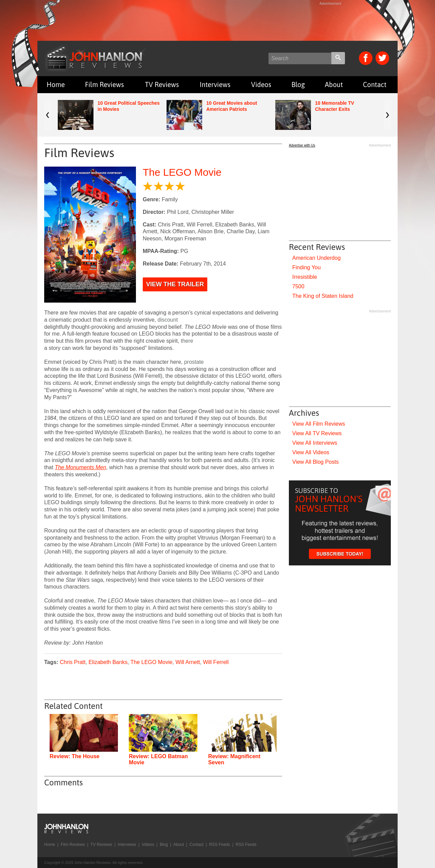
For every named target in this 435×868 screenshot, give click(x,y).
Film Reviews (105, 84)
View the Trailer (175, 284)
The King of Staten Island (323, 296)
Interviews (215, 84)
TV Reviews (162, 84)
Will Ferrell (216, 662)
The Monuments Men (80, 467)
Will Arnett (188, 662)
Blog (298, 84)
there (187, 341)
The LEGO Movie (182, 172)
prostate (194, 362)
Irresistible (305, 277)
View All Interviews (315, 443)
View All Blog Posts (316, 462)
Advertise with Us (302, 145)
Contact (375, 84)
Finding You (307, 267)
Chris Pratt (73, 662)
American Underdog (316, 258)
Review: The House (75, 756)
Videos (261, 84)
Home (56, 84)
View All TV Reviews (317, 433)
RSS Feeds (219, 845)
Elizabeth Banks (108, 662)
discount (168, 320)
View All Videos (311, 452)
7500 (298, 286)
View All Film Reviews (319, 424)
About (334, 84)
